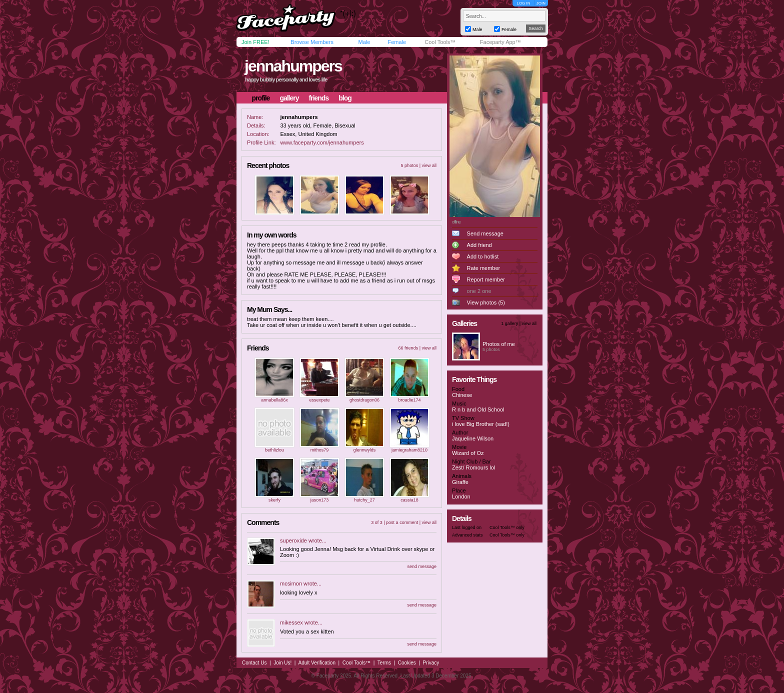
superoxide (293, 540)
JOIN (541, 3)
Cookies (407, 663)
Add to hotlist (483, 256)
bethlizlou (274, 450)
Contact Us (254, 663)
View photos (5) (486, 302)
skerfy (274, 500)
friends (319, 98)
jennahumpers (293, 66)
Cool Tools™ (440, 42)
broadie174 (409, 400)
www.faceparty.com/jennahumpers (322, 142)
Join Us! (282, 663)
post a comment (402, 522)
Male (364, 42)
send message (422, 566)
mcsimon (291, 583)
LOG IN (523, 3)
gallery (289, 98)
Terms (384, 663)
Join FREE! (255, 42)
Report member (486, 279)
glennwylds (365, 450)
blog (345, 98)
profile (261, 98)
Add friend (479, 245)
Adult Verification (317, 663)
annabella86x (274, 400)
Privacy (431, 663)
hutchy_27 (364, 500)
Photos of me (499, 344)
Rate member (484, 268)
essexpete (319, 400)
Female (397, 42)
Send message (485, 233)
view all (429, 165)
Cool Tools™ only (507, 527)
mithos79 (320, 450)
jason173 (320, 500)
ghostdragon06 (364, 400)
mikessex (291, 622)
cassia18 (409, 500)
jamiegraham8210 (409, 450)
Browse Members (312, 42)
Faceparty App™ (500, 42)
